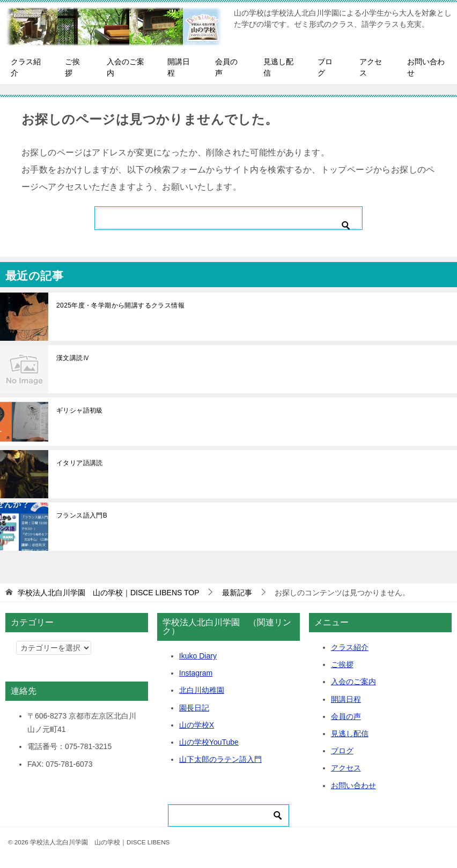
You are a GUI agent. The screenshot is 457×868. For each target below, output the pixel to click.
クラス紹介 (26, 67)
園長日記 (194, 708)
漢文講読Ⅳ (73, 358)
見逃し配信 (278, 67)
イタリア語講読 (80, 463)
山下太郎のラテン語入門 (220, 759)
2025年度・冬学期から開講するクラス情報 (120, 305)
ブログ (325, 67)
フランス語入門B (82, 515)
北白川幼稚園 (202, 690)
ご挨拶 (72, 67)
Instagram (196, 673)
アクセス (371, 67)
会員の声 (226, 67)
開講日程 (179, 67)
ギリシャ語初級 (80, 410)
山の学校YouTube (209, 742)
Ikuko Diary (198, 656)
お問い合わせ (426, 67)
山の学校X (197, 725)
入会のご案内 (126, 67)
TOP (109, 593)
